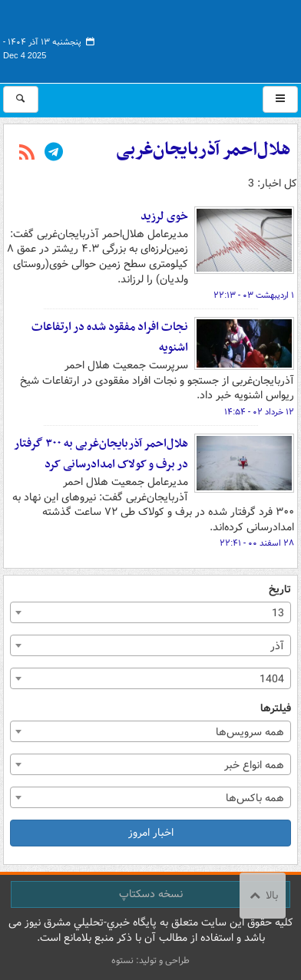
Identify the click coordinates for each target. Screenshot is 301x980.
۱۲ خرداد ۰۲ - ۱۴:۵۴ (259, 412)
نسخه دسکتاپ (151, 894)
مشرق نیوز (183, 38)
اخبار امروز (151, 833)
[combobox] (150, 612)
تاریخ (280, 590)
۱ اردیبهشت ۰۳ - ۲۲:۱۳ (254, 295)
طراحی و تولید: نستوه (150, 960)
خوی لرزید (164, 216)
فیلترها (276, 709)
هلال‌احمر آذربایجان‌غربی (203, 150)
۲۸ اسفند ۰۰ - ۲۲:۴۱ (257, 543)
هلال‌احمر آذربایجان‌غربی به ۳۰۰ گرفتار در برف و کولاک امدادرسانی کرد (101, 454)
